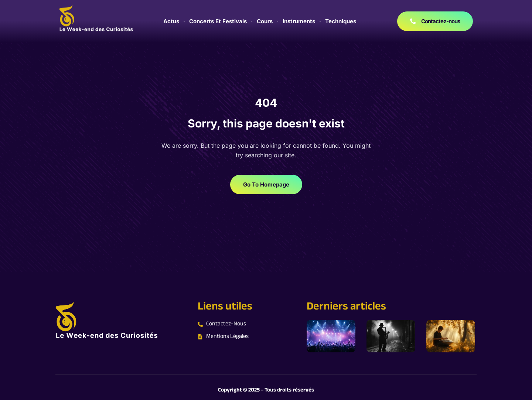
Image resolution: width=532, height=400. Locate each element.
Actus (171, 21)
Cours (265, 21)
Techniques (341, 21)
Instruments (299, 21)
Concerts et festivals (218, 21)
